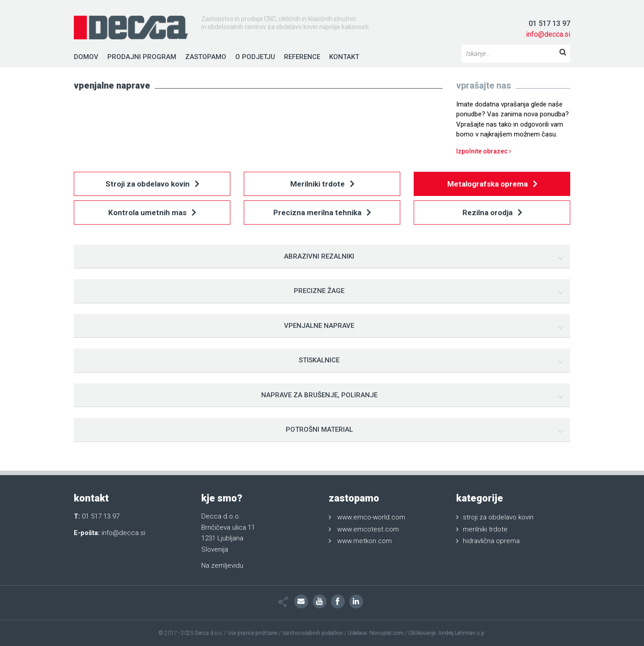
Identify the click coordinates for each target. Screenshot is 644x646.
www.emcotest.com (368, 529)
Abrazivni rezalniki (319, 256)
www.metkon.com (364, 541)
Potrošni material (319, 429)
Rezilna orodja (492, 213)
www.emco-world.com (371, 517)
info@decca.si (548, 34)
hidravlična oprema (491, 541)
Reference (302, 57)
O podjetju (255, 57)
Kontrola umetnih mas (152, 213)
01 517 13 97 (549, 23)
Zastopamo (206, 57)
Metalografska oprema (492, 185)
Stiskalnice (319, 360)
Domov (86, 57)
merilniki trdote (485, 529)
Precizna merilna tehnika (322, 213)
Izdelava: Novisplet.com (376, 633)
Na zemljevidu (222, 565)
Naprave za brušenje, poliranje (319, 395)
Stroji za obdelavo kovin (152, 185)
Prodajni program (142, 57)
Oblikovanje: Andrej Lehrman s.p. (447, 633)
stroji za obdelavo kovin (498, 517)
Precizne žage (319, 291)
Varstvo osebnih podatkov (313, 633)
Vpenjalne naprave (319, 326)
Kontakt (344, 57)
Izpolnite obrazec (484, 151)
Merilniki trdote (322, 185)
